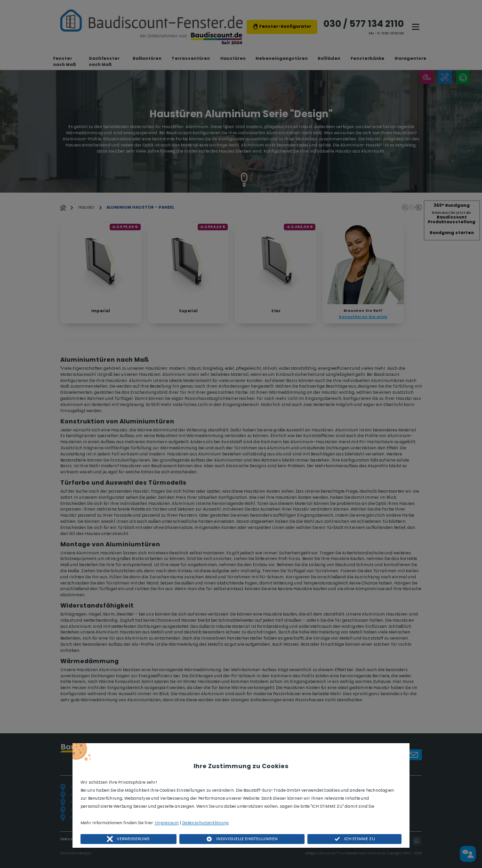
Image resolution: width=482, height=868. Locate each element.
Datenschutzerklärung (205, 823)
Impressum (167, 823)
